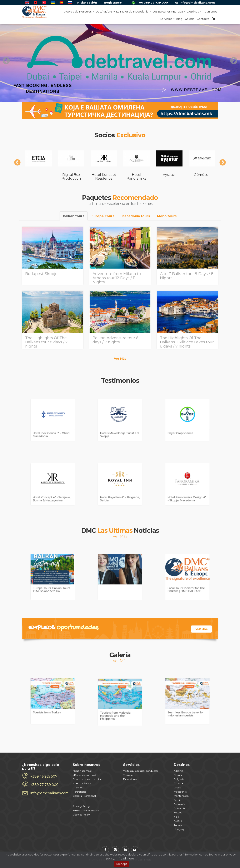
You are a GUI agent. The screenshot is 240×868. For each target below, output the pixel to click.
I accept (122, 864)
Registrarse (113, 3)
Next (232, 59)
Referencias (79, 792)
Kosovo (178, 812)
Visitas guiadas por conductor (141, 771)
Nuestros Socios (82, 783)
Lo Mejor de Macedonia (133, 11)
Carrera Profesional (84, 796)
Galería (190, 19)
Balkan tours (74, 216)
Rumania (179, 808)
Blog (179, 19)
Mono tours (167, 216)
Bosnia (178, 775)
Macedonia (180, 792)
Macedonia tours (136, 216)
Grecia (178, 787)
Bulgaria (179, 779)
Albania (178, 771)
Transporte (130, 775)
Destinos (194, 11)
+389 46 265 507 (44, 776)
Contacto (203, 19)
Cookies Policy (81, 815)
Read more (126, 858)
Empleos (42, 628)
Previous (4, 59)
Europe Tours (103, 216)
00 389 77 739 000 (153, 3)
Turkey (178, 825)
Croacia (178, 783)
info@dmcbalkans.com (197, 3)
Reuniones (210, 11)
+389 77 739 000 (44, 785)
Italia (177, 817)
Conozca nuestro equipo (87, 779)
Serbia (177, 800)
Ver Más (120, 359)
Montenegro (181, 796)
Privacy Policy (81, 806)
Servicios (167, 19)
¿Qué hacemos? (82, 771)
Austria (178, 821)
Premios (78, 787)
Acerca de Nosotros (79, 11)
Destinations (105, 11)
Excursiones (130, 779)
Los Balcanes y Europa (169, 11)
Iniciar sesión (87, 3)
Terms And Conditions (86, 810)
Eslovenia (179, 804)
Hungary (179, 829)
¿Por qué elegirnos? (84, 775)
